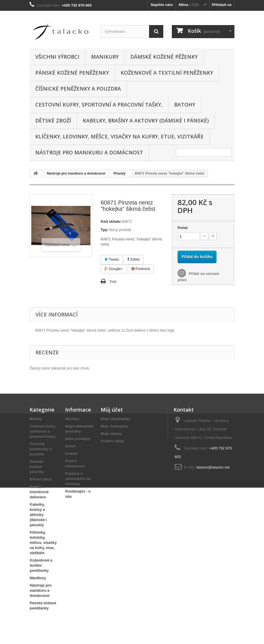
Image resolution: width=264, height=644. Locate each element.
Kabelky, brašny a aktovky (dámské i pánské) (146, 120)
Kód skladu (111, 221)
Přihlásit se (222, 5)
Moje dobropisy (114, 426)
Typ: (104, 230)
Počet (182, 228)
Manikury (105, 57)
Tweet (112, 259)
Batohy (185, 105)
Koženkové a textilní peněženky (167, 73)
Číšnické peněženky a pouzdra (78, 89)
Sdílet (133, 259)
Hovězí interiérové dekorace (39, 492)
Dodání (71, 454)
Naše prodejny (78, 439)
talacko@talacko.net (213, 467)
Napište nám (162, 5)
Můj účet (112, 410)
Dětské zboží (53, 120)
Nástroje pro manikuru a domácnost (89, 152)
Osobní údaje (112, 441)
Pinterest (141, 269)
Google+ (114, 269)
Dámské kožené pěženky (164, 57)
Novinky (72, 419)
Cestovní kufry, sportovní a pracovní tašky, (99, 105)
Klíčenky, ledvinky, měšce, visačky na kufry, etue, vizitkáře (119, 136)
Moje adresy (111, 434)
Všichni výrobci (57, 57)
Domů (70, 446)
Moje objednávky (116, 419)
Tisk (113, 282)
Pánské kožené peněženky (72, 73)
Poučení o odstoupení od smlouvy (78, 479)
